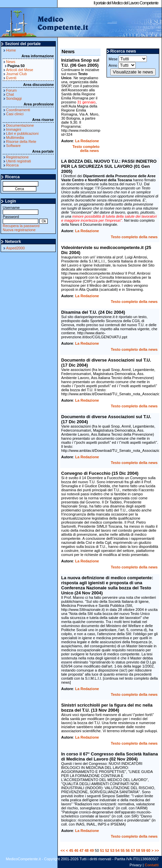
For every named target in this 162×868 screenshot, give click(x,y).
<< (63, 850)
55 (123, 850)
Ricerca (12, 165)
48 (86, 850)
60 (148, 850)
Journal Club (16, 74)
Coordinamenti (18, 110)
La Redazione (87, 141)
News (11, 62)
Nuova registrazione (19, 230)
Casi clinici (15, 114)
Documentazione (20, 125)
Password (21, 219)
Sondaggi (14, 98)
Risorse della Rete (21, 142)
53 (112, 850)
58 (138, 850)
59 (143, 850)
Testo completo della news (86, 149)
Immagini (14, 129)
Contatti (152, 865)
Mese (128, 59)
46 (76, 850)
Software (13, 146)
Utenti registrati (18, 161)
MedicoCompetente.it (45, 23)
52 (107, 850)
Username (21, 210)
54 (117, 850)
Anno (122, 65)
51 (102, 850)
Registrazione (17, 157)
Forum (11, 90)
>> (157, 850)
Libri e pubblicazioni (22, 133)
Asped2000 (15, 248)
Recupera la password (21, 226)
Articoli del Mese (20, 70)
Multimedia (15, 137)
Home (11, 50)
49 (92, 850)
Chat (10, 94)
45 (71, 850)
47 (81, 850)
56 (128, 850)
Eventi (11, 78)
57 (133, 850)
